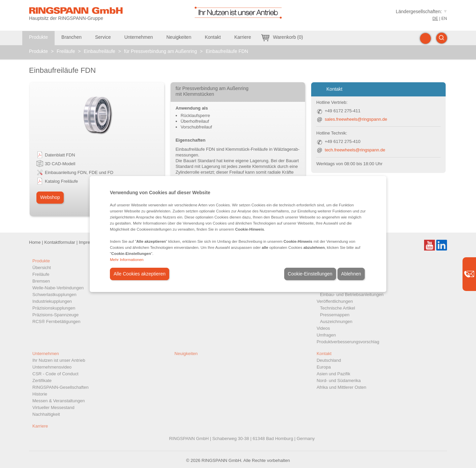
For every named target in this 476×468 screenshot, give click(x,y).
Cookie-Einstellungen (310, 274)
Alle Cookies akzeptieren (140, 274)
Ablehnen (351, 274)
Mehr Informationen (127, 260)
